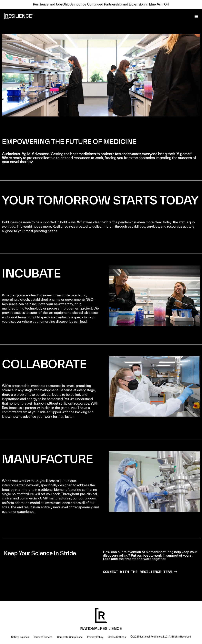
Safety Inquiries (20, 637)
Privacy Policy (95, 637)
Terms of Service (43, 637)
